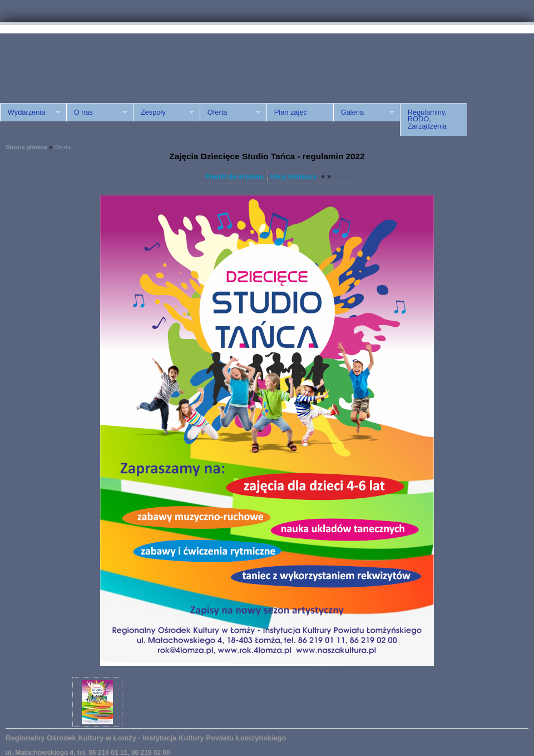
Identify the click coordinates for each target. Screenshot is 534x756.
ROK (95, 63)
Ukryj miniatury (294, 176)
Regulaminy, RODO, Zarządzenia (427, 119)
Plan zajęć (291, 112)
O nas (97, 112)
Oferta (230, 112)
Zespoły (164, 112)
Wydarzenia (30, 112)
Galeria (364, 112)
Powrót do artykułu (234, 176)
